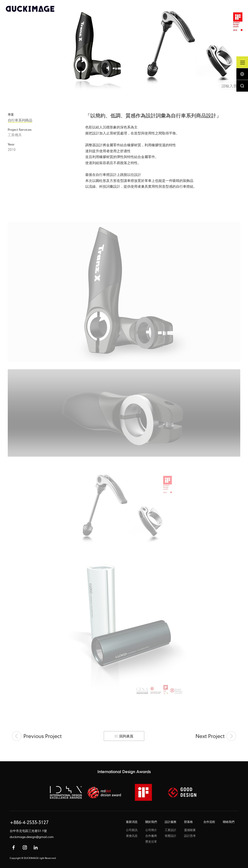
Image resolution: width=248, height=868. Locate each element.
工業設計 (170, 830)
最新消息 (132, 822)
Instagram (25, 847)
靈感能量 (190, 830)
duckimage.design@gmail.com (32, 837)
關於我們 (151, 822)
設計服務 (170, 822)
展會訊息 (132, 836)
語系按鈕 (242, 74)
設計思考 (190, 836)
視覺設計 (170, 836)
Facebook (14, 847)
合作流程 (209, 822)
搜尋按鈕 (242, 86)
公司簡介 (151, 830)
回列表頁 (126, 736)
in (36, 847)
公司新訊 (132, 830)
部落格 (188, 822)
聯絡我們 (229, 822)
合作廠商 (151, 836)
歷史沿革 (151, 841)
